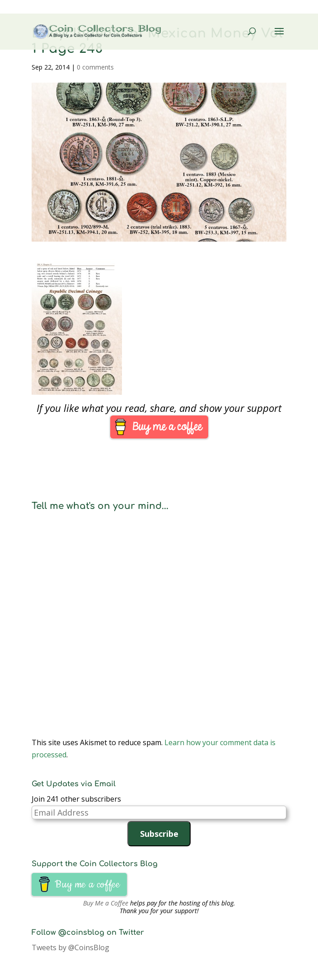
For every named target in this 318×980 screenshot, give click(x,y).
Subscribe (159, 834)
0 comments (95, 67)
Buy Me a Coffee (106, 903)
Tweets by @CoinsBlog (70, 947)
